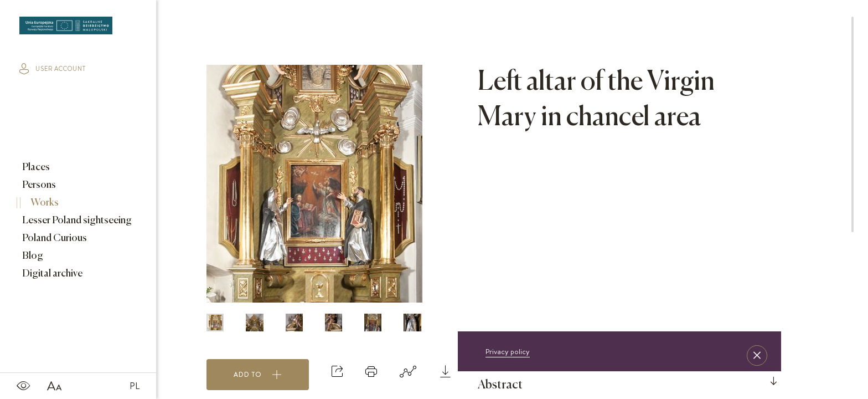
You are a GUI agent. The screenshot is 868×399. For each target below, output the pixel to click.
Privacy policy (508, 351)
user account (53, 69)
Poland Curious (54, 238)
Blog (32, 256)
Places (35, 167)
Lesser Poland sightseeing (76, 221)
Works (44, 203)
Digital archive (51, 274)
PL (135, 386)
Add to (258, 375)
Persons (38, 185)
